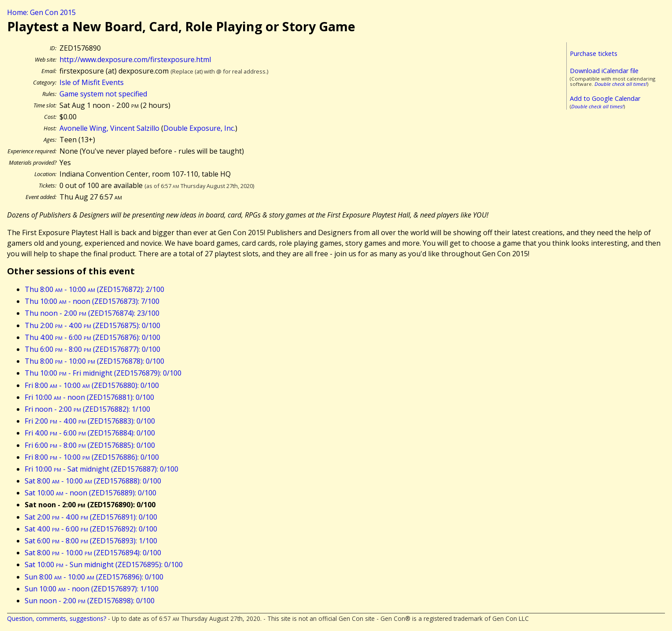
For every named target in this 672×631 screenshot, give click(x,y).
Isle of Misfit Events (92, 82)
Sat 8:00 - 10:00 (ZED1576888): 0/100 (93, 481)
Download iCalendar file (604, 71)
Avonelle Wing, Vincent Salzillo (109, 128)
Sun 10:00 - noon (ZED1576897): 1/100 (92, 589)
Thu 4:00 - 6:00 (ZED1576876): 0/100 (92, 337)
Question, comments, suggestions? (57, 618)
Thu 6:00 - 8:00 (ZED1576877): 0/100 (92, 349)
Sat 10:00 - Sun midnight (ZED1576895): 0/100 (104, 565)
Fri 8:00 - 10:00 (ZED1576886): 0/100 (92, 457)
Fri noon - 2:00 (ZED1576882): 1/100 (87, 409)
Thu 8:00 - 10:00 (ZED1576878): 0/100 (94, 361)
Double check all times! (621, 84)
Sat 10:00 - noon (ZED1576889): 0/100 (90, 493)
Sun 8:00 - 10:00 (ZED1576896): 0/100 (94, 577)
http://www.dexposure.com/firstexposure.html (135, 59)
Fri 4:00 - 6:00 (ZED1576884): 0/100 (90, 433)
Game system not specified (103, 94)
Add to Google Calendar (605, 98)
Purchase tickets (594, 54)
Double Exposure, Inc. (199, 128)
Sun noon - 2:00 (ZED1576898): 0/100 (90, 601)
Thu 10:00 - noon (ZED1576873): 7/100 (92, 301)
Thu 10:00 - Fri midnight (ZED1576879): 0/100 (103, 373)
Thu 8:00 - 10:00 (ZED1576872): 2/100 (94, 289)
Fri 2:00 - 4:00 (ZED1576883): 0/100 (90, 421)
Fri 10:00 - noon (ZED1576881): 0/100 (89, 397)
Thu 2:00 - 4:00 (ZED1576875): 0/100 (92, 325)
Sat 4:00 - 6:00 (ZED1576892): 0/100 (91, 529)
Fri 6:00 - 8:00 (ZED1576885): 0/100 (90, 445)
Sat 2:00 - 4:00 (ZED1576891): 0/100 (91, 517)
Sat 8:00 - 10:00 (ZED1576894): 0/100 (93, 553)
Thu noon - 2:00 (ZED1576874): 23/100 (92, 313)
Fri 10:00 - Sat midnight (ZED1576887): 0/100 (102, 469)
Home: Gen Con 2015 (41, 12)
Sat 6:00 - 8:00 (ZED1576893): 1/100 (91, 541)
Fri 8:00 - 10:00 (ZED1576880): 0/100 (92, 385)
